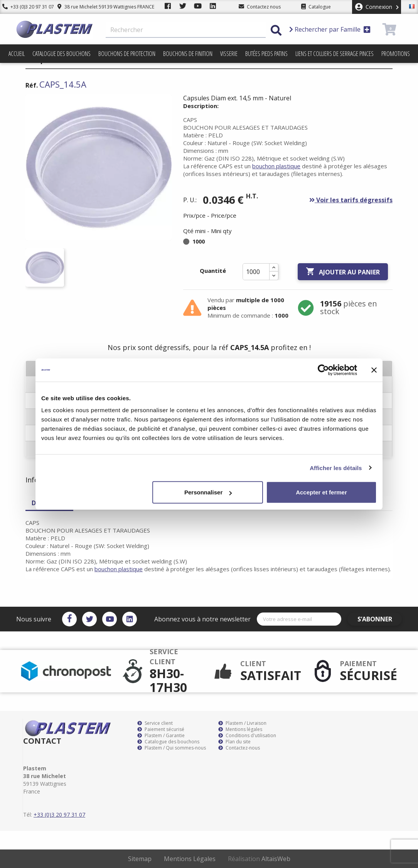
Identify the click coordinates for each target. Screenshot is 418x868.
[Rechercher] (186, 30)
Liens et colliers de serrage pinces (335, 54)
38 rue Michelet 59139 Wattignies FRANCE (101, 7)
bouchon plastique (276, 166)
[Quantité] (256, 272)
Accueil (17, 54)
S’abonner (379, 619)
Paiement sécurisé (161, 729)
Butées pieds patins (266, 54)
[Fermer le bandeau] (374, 370)
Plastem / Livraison (242, 723)
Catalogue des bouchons (62, 54)
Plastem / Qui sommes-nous (172, 748)
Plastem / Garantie (161, 736)
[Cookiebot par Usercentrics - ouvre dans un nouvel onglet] (323, 370)
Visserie (229, 54)
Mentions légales (240, 729)
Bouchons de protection (127, 54)
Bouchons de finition (188, 54)
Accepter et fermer (321, 492)
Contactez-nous (239, 748)
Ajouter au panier (343, 272)
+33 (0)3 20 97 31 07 (26, 7)
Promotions (396, 54)
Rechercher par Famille (330, 29)
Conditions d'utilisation (247, 736)
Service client (155, 723)
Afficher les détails (336, 468)
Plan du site (234, 742)
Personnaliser (208, 492)
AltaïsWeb (276, 859)
